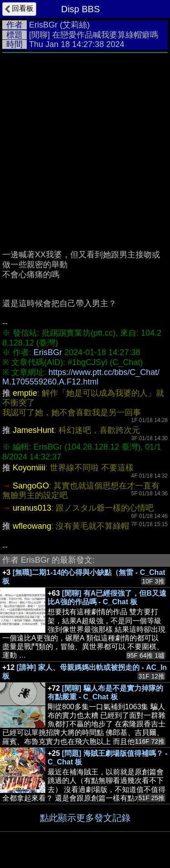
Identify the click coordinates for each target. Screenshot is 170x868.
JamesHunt (33, 430)
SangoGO (31, 486)
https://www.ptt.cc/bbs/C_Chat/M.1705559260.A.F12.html (81, 377)
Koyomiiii (29, 468)
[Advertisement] (85, 147)
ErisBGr (43, 25)
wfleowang (32, 526)
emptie (25, 393)
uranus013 (32, 508)
